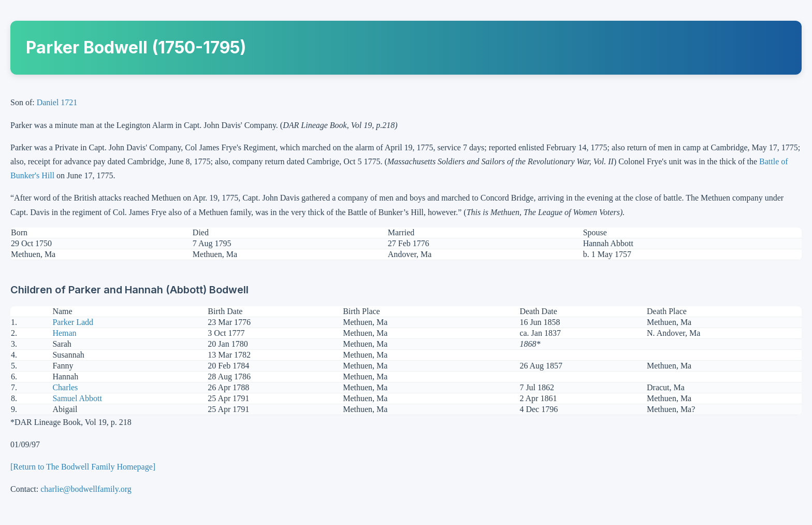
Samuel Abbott (77, 398)
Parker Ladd (73, 322)
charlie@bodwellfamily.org (86, 489)
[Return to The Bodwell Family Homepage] (83, 467)
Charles (65, 387)
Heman (64, 333)
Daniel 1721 (57, 102)
